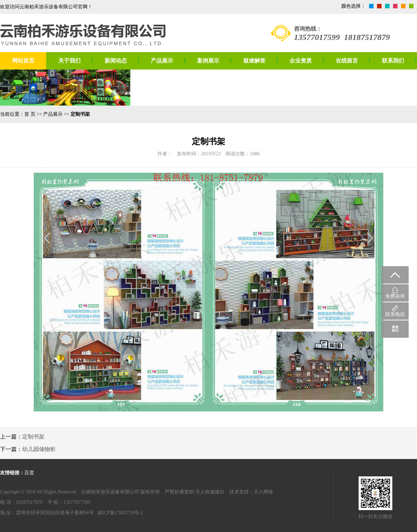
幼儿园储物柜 (39, 449)
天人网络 (263, 492)
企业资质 (301, 61)
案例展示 (208, 61)
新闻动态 (116, 61)
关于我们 (69, 61)
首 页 (30, 114)
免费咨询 (395, 293)
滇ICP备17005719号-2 (120, 513)
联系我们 (393, 61)
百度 (29, 473)
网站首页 (23, 61)
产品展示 (162, 61)
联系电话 (395, 311)
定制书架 (33, 437)
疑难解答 (254, 61)
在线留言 (347, 61)
